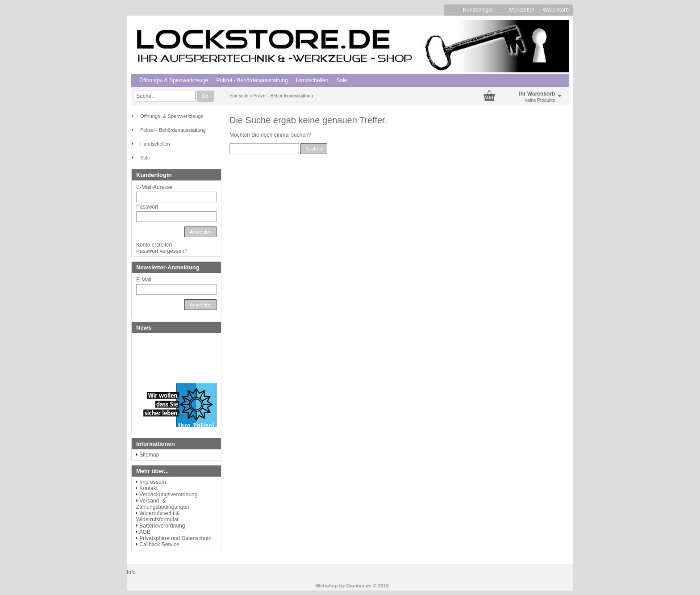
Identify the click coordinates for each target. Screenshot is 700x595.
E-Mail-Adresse (154, 187)
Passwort (147, 207)
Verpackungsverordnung (168, 494)
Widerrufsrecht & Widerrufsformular (158, 516)
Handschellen (312, 80)
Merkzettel (521, 10)
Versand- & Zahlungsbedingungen (163, 504)
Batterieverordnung (162, 526)
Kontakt (148, 488)
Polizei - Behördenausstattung (252, 80)
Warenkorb (556, 10)
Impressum (152, 482)
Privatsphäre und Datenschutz (175, 538)
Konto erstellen (154, 245)
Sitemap (149, 455)
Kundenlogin (481, 10)
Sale (342, 80)
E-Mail (144, 280)
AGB (145, 532)
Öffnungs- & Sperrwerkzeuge (174, 80)
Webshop (327, 586)
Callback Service (159, 545)
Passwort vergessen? (162, 251)
